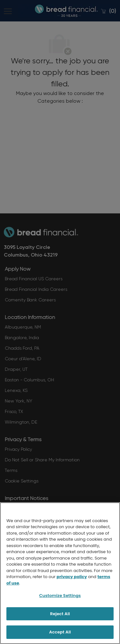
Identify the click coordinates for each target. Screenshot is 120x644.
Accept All (60, 632)
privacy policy (72, 577)
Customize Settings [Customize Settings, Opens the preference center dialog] (60, 596)
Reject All (60, 614)
